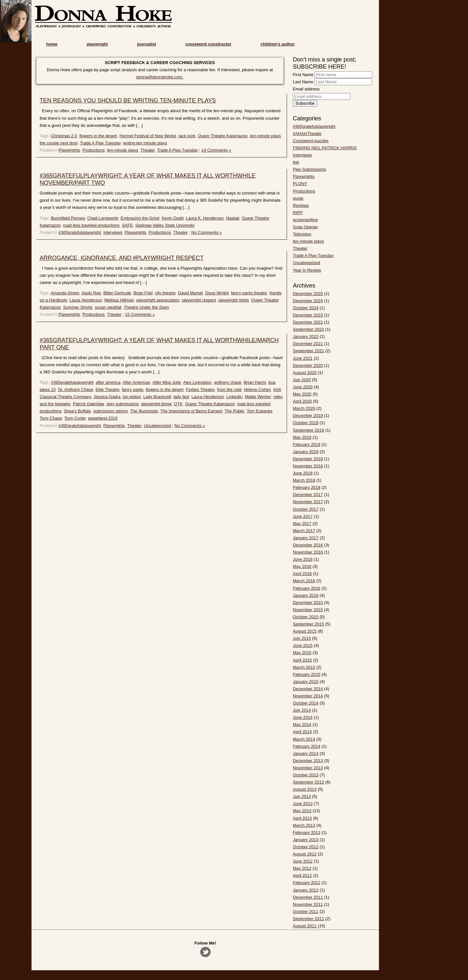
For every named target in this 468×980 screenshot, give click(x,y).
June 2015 (303, 645)
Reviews (301, 205)
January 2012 (306, 890)
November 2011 (308, 904)
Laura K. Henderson (205, 218)
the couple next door (59, 143)
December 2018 (308, 459)
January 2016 (306, 595)
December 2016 (308, 545)
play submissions (123, 404)
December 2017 (308, 495)
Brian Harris (255, 382)
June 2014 (303, 717)
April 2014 (302, 732)
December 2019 (308, 416)
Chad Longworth (103, 218)
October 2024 (306, 308)
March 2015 (304, 667)
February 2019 (307, 444)
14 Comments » (216, 150)
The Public (234, 411)
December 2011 (308, 897)
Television (302, 234)
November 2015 (308, 610)
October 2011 (306, 912)
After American (136, 382)
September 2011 (308, 919)
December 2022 (308, 322)
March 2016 (304, 581)
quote (298, 198)
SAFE (127, 225)
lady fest (181, 397)
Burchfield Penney (68, 218)
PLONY (300, 184)
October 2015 (306, 617)
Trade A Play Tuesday (100, 143)
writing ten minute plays (145, 143)
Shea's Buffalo (77, 411)
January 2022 (306, 336)
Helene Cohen (257, 389)
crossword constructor (208, 44)
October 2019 (306, 423)
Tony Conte (75, 418)
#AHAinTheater (307, 134)
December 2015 (308, 603)
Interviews (113, 232)
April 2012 (302, 875)
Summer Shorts (78, 307)
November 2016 (308, 552)
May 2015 (302, 653)
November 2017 (308, 502)
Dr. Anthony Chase (75, 389)
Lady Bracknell (157, 397)
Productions (94, 150)
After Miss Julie (167, 382)
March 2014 (304, 739)
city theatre (165, 293)
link (296, 162)
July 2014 (302, 710)
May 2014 (302, 725)
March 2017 (304, 531)
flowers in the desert (98, 136)
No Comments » (206, 232)
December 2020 (308, 365)
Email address (306, 89)
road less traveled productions (91, 225)
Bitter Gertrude (117, 293)
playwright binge (156, 404)
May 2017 (302, 524)
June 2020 (303, 387)
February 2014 (307, 746)
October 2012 (306, 847)
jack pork (187, 136)
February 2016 (307, 588)
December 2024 (308, 301)
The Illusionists (144, 411)
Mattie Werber (258, 397)
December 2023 (308, 315)
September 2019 (308, 430)
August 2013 (305, 789)
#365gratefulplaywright (80, 232)
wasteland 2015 (103, 418)
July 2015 (302, 638)
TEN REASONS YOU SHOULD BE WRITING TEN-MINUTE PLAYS (128, 101)
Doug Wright (217, 293)
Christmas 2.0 (64, 136)
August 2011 (305, 926)
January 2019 (306, 452)
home (52, 44)
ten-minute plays (265, 136)
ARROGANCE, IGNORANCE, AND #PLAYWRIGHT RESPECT (122, 258)
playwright (97, 44)
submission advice (110, 411)
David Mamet (191, 293)
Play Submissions (310, 169)
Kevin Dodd (173, 218)
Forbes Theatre (200, 389)
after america (108, 382)
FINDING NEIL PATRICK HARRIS (325, 148)
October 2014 (306, 703)
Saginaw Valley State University (165, 225)
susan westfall (108, 307)
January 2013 (306, 840)
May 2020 (302, 394)
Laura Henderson (86, 300)
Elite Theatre (107, 389)
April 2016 (302, 574)
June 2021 (303, 358)
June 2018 (303, 473)
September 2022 (308, 329)
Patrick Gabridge (89, 404)
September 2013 (308, 782)
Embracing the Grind (140, 218)
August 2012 (305, 854)
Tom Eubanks (260, 411)
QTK (178, 404)
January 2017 (306, 538)
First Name (303, 75)
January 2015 (306, 682)
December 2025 (308, 294)
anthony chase (228, 382)
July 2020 (302, 380)
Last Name (303, 82)
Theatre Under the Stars (146, 307)
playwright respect (199, 300)
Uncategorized (158, 426)
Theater (148, 150)
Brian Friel (143, 293)
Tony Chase (51, 418)
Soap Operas (305, 227)
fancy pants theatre (249, 293)
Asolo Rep (91, 293)
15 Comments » (140, 314)
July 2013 (302, 796)
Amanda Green (65, 293)
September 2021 (308, 351)
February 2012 (307, 883)
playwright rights (234, 300)
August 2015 (305, 631)
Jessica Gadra (107, 397)
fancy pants (133, 389)
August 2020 (305, 373)
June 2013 (303, 804)
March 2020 (304, 408)
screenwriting (305, 220)
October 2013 (306, 775)
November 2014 (308, 696)
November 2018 (308, 466)
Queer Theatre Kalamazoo (223, 136)
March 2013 (304, 825)
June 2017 (303, 516)
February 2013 (307, 832)
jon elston (132, 397)
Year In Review (307, 270)
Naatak (233, 218)
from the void (229, 389)
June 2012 (303, 861)
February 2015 (307, 674)
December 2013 (308, 761)
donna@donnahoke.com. (160, 77)
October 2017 (306, 509)
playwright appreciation (158, 300)
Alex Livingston (197, 382)
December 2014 (308, 689)
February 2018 (307, 487)
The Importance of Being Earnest (191, 411)
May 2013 (302, 811)
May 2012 (302, 868)
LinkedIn (234, 397)
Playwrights (69, 150)
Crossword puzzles (311, 141)
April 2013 (302, 818)
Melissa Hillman (119, 300)
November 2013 (308, 768)
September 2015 (308, 624)
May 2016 (302, 566)
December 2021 (308, 344)
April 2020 (302, 401)
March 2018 (304, 480)
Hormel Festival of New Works (148, 136)
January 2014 (306, 753)
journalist (147, 44)
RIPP (298, 213)
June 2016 (303, 559)
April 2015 (302, 660)
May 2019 (302, 437)
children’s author (278, 44)
